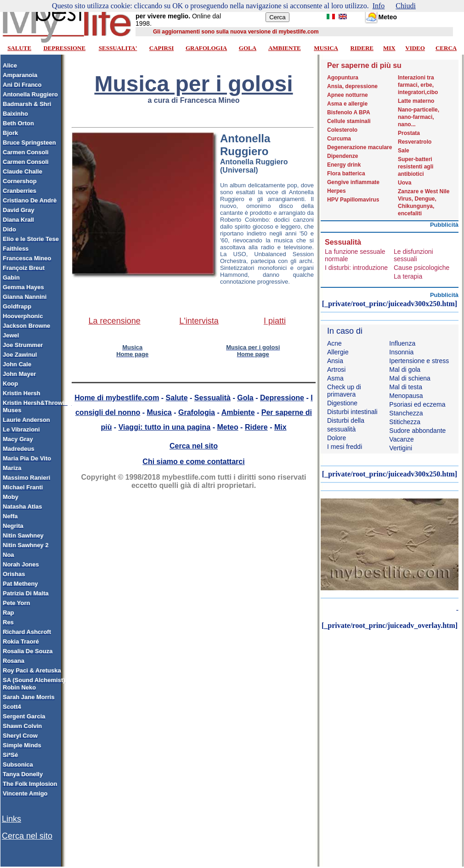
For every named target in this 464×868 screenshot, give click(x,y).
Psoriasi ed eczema (417, 404)
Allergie (338, 352)
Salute (177, 398)
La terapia (408, 276)
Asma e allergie (347, 104)
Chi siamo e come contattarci (193, 462)
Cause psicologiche (422, 268)
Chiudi (406, 6)
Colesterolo (342, 130)
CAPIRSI (161, 48)
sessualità (341, 429)
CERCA (446, 48)
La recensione (115, 321)
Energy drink (344, 165)
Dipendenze (342, 156)
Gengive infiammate (353, 182)
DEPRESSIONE (64, 48)
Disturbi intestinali (352, 412)
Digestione (342, 403)
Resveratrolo (415, 142)
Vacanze (401, 439)
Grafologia (197, 412)
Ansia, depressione (352, 86)
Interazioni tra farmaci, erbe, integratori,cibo (418, 85)
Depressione (282, 398)
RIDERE (362, 48)
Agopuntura (343, 78)
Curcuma (339, 139)
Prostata (409, 133)
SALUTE (19, 48)
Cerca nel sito (27, 836)
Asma (335, 378)
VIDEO (415, 48)
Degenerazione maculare (359, 147)
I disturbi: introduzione (356, 268)
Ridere (256, 427)
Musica (159, 412)
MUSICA (326, 48)
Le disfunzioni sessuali (413, 255)
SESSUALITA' (118, 48)
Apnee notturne (348, 95)
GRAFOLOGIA (206, 48)
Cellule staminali (349, 121)
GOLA (248, 48)
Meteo (227, 427)
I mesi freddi (345, 447)
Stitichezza (405, 422)
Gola (245, 398)
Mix (280, 427)
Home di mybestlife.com (117, 398)
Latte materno (416, 101)
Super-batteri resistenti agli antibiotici (416, 167)
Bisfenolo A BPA (349, 112)
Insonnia (401, 352)
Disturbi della (346, 420)
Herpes (337, 191)
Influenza (402, 343)
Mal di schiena (410, 378)
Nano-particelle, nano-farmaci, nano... (419, 117)
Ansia (335, 361)
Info (379, 6)
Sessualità (212, 398)
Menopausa (406, 396)
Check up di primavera (344, 391)
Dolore (337, 438)
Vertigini (401, 448)
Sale (404, 151)
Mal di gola (405, 370)
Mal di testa (406, 387)
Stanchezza (406, 413)
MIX (389, 48)
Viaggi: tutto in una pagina (165, 427)
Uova (405, 183)
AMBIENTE (285, 48)
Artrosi (336, 370)
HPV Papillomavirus (353, 200)
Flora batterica (346, 174)
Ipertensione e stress (419, 361)
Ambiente (238, 412)
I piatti (275, 321)
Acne (334, 343)
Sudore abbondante (417, 431)
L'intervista (199, 321)
